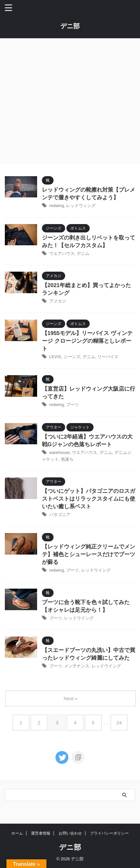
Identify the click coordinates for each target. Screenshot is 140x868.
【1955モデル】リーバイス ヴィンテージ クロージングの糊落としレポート (87, 341)
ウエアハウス (62, 253)
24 (119, 723)
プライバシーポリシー (109, 833)
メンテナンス (77, 666)
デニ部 (70, 26)
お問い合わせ (70, 833)
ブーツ (72, 405)
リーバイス (108, 357)
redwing (57, 206)
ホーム (17, 833)
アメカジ (58, 301)
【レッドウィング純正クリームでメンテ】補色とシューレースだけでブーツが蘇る (89, 554)
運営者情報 (41, 833)
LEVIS (55, 357)
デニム (83, 253)
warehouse (60, 452)
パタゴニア (60, 515)
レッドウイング (96, 570)
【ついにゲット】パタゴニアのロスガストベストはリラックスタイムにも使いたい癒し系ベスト (89, 499)
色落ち (67, 459)
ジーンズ (72, 357)
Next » (70, 698)
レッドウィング (81, 206)
